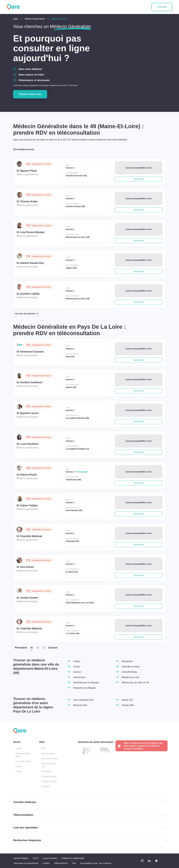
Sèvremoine (79, 677)
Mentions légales (21, 858)
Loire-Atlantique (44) (83, 700)
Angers (77, 661)
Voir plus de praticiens (25, 314)
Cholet (76, 667)
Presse (18, 771)
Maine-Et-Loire (59, 19)
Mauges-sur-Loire (130, 677)
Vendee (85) (128, 705)
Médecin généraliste (35, 19)
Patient (18, 748)
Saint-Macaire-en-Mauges (86, 683)
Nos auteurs (47, 771)
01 (32, 648)
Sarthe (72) (127, 700)
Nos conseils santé (50, 759)
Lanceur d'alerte (50, 858)
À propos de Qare (49, 781)
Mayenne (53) (80, 705)
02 (38, 648)
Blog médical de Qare (48, 765)
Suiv (53, 648)
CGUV (36, 858)
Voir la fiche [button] (139, 179)
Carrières (45, 786)
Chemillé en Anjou (131, 667)
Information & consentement (26, 863)
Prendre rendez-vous (30, 94)
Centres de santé (49, 776)
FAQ (43, 748)
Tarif (74, 863)
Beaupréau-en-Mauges (85, 688)
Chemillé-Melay (129, 672)
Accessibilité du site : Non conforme (96, 863)
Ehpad (18, 766)
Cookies (46, 863)
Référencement (61, 863)
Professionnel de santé (23, 755)
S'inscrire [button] (162, 7)
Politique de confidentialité (73, 858)
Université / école (23, 761)
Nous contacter (48, 753)
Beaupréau (127, 661)
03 (44, 648)
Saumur (77, 672)
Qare (16, 19)
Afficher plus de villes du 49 (135, 683)
